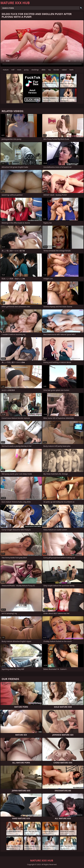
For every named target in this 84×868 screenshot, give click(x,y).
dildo (44, 70)
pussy (26, 70)
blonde (56, 70)
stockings (35, 70)
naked (64, 70)
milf (13, 70)
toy (50, 70)
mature (6, 70)
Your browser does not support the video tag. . (42, 43)
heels (71, 70)
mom (19, 70)
